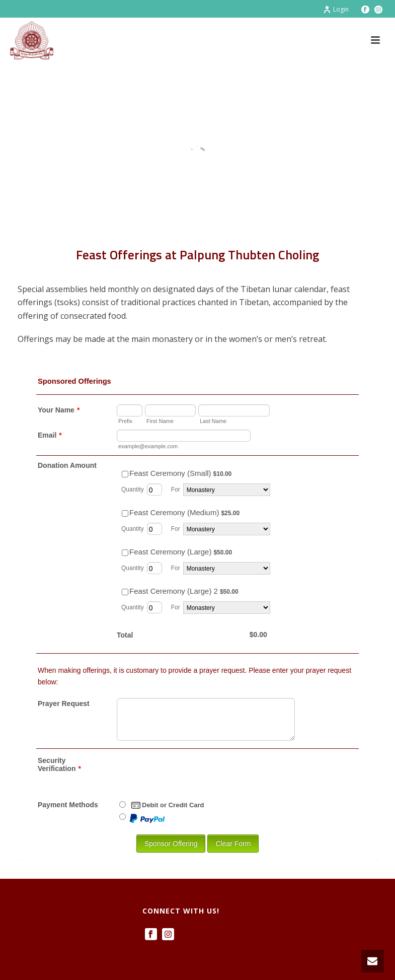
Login (336, 9)
